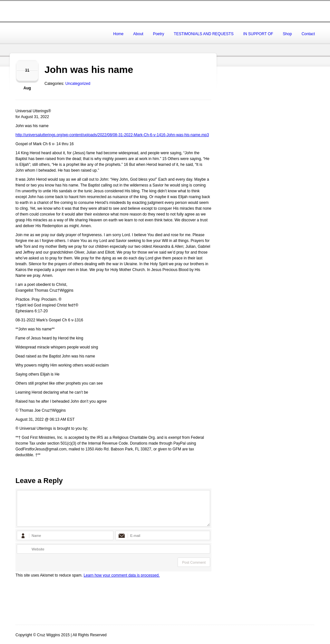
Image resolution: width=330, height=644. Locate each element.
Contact (308, 34)
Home (118, 34)
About (138, 34)
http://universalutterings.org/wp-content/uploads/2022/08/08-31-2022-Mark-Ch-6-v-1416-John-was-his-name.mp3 (112, 135)
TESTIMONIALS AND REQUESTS (204, 34)
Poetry (159, 34)
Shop (287, 34)
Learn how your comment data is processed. (121, 575)
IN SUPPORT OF (258, 34)
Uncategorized (78, 84)
